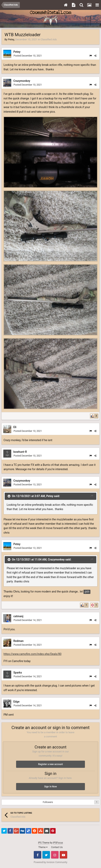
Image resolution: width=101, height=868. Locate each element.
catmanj (18, 616)
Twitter (46, 855)
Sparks (18, 673)
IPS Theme (44, 843)
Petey (11, 39)
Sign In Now (50, 787)
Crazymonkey (22, 81)
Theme (43, 847)
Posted (28, 56)
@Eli (87, 592)
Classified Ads (49, 39)
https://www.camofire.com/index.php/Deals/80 (33, 654)
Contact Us (57, 847)
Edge (16, 702)
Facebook (38, 855)
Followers (48, 802)
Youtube (63, 855)
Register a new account (50, 764)
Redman (18, 641)
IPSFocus (58, 843)
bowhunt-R (20, 452)
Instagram (55, 855)
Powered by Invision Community (51, 862)
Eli (15, 427)
